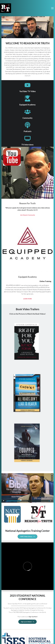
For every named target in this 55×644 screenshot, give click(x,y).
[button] (52, 8)
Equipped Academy (27, 105)
